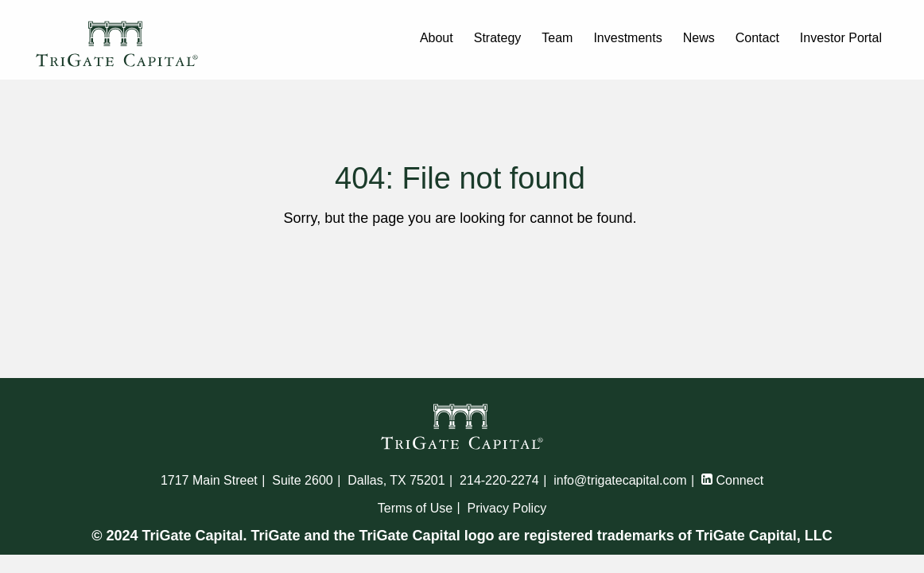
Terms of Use (415, 508)
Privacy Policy (507, 508)
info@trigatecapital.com (620, 480)
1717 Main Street (209, 480)
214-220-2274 (499, 480)
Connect (732, 480)
